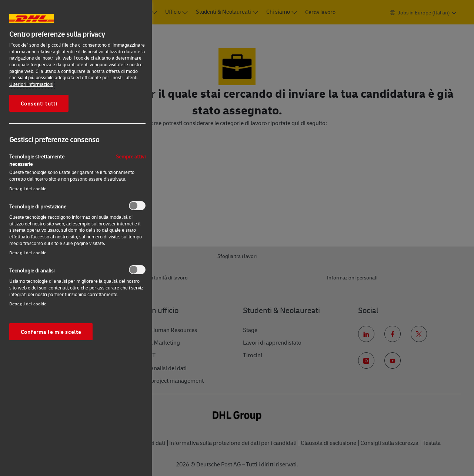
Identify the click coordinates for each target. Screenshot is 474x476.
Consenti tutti (39, 103)
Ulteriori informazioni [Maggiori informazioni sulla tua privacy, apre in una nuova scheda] (31, 84)
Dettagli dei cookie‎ (28, 189)
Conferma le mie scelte (51, 332)
